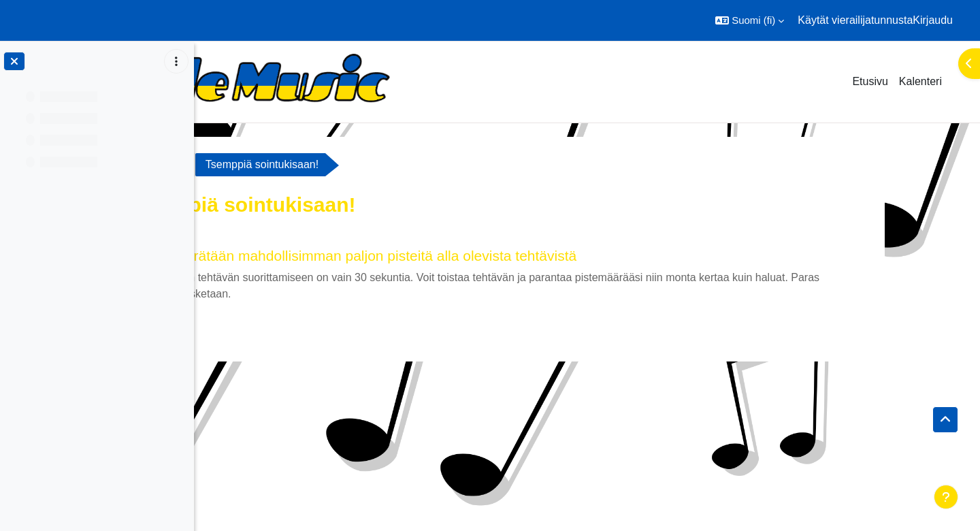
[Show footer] (946, 497)
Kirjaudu (933, 20)
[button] (750, 20)
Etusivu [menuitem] (870, 81)
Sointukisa (250, 164)
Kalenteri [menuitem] (920, 81)
